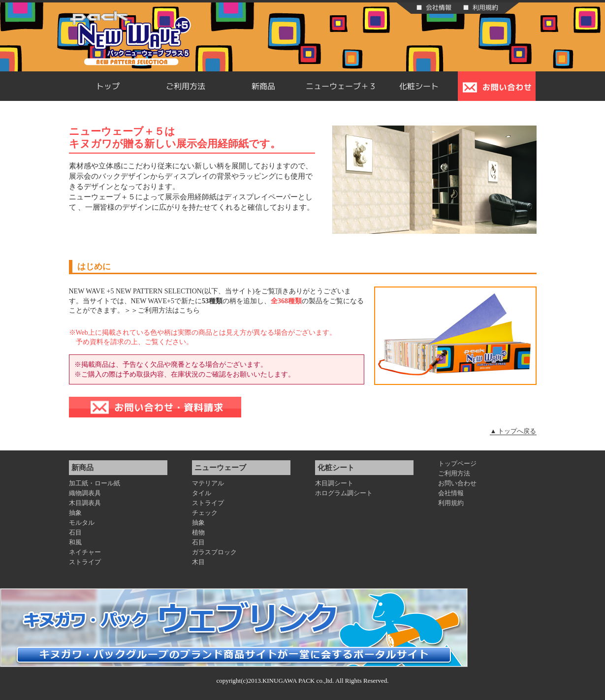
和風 (75, 542)
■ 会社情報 (434, 7)
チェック (205, 513)
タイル (202, 493)
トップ (108, 86)
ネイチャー (85, 552)
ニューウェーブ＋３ (341, 86)
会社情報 (451, 493)
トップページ (457, 463)
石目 (75, 532)
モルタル (82, 523)
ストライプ (85, 562)
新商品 (263, 86)
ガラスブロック (214, 552)
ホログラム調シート (344, 493)
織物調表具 (85, 493)
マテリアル (208, 483)
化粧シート (419, 86)
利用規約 (451, 503)
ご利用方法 (186, 86)
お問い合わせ (457, 483)
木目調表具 (85, 503)
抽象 (75, 513)
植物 (198, 532)
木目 (198, 562)
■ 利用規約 (480, 7)
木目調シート (334, 483)
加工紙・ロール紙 (95, 483)
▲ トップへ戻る (513, 431)
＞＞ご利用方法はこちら (162, 310)
